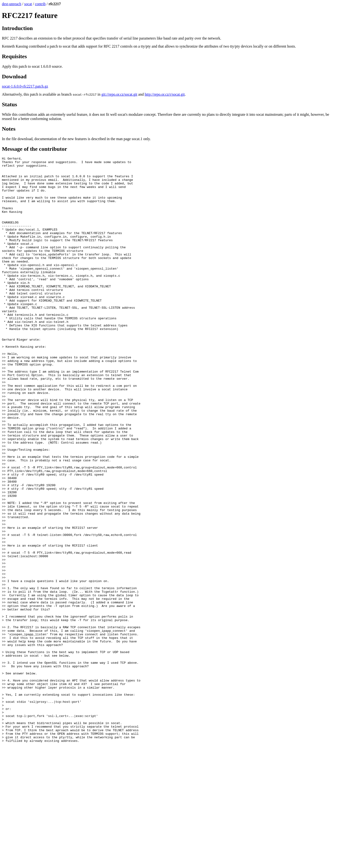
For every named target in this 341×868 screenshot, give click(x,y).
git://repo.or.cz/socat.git (119, 94)
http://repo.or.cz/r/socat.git (165, 94)
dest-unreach (12, 4)
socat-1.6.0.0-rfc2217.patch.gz (25, 86)
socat (28, 4)
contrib (40, 4)
